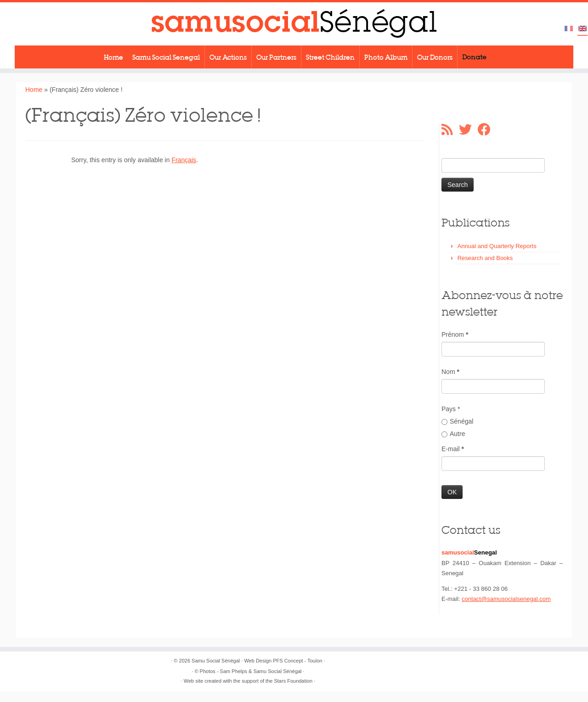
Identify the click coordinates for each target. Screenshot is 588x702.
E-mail (453, 449)
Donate (474, 57)
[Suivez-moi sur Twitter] (468, 130)
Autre (453, 434)
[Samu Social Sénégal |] (294, 24)
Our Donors (435, 57)
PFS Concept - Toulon (297, 661)
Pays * (451, 409)
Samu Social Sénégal (216, 661)
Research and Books (485, 258)
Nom (450, 372)
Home (113, 57)
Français (184, 160)
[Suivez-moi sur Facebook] (487, 130)
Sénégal (457, 421)
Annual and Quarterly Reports (497, 246)
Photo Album (386, 57)
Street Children (330, 57)
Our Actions (228, 57)
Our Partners (276, 57)
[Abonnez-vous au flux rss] (450, 130)
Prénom (455, 334)
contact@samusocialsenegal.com (506, 599)
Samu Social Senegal (166, 57)
